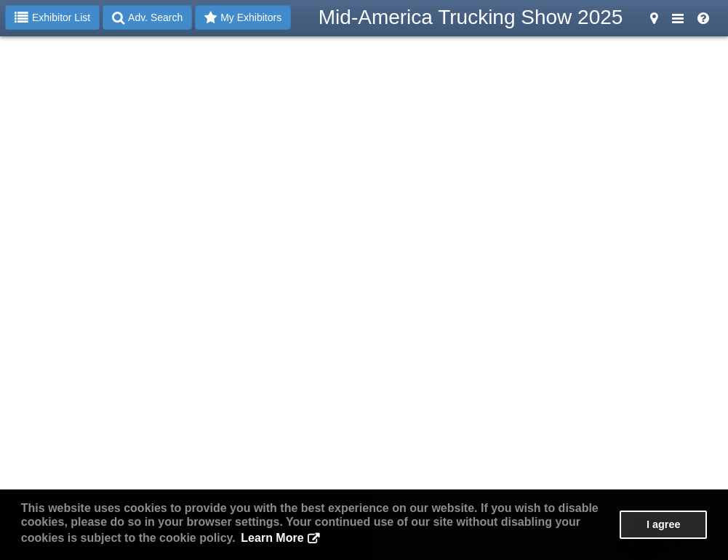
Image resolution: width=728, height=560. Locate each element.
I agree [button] (663, 524)
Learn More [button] (272, 538)
